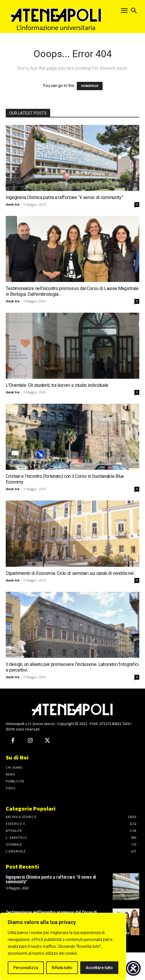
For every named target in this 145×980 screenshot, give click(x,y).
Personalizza (26, 968)
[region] (63, 946)
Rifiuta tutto (62, 968)
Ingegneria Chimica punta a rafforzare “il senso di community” (64, 197)
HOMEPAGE (90, 86)
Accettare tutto (99, 968)
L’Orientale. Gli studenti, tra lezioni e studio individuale (57, 385)
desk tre (13, 204)
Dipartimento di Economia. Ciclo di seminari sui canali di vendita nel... (71, 573)
